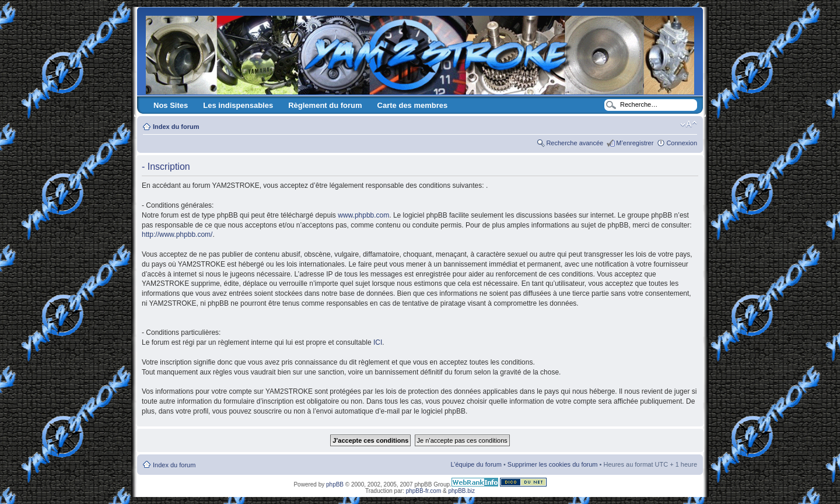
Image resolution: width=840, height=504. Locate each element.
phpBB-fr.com (424, 491)
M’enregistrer (635, 143)
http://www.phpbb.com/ (177, 235)
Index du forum (176, 127)
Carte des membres (413, 105)
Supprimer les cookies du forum (553, 464)
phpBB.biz (461, 491)
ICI (378, 342)
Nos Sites (171, 105)
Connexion (682, 143)
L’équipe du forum (476, 464)
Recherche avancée (575, 143)
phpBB (335, 484)
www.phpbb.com (363, 215)
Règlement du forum (325, 105)
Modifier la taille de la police (689, 124)
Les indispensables (238, 105)
